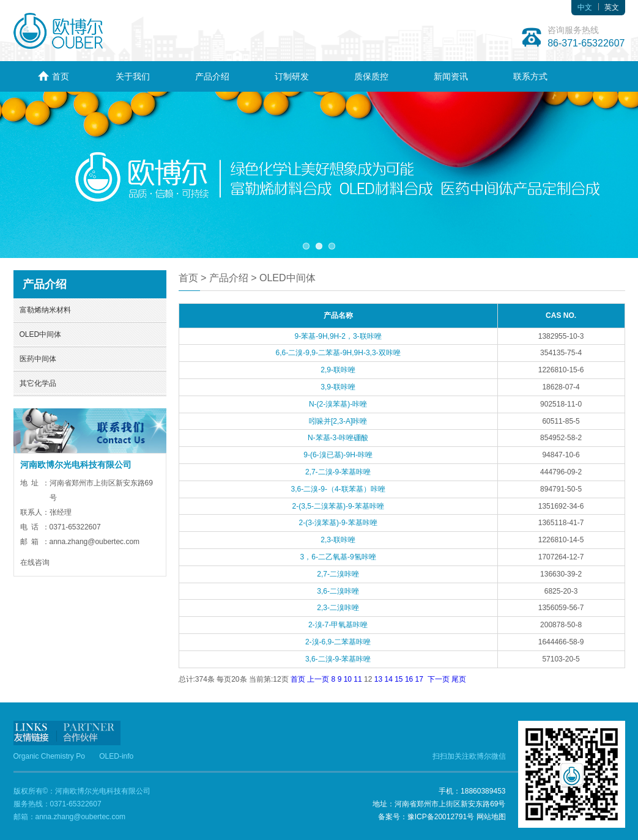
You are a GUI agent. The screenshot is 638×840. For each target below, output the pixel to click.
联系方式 (530, 76)
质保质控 (371, 76)
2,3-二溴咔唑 (338, 608)
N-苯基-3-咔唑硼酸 (338, 438)
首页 (53, 76)
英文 (612, 7)
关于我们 (133, 76)
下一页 (439, 679)
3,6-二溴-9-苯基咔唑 (338, 659)
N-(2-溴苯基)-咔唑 (338, 404)
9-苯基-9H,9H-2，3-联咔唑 (338, 336)
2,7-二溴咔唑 (338, 574)
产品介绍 (212, 76)
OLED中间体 (41, 334)
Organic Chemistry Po (49, 756)
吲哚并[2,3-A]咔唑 (338, 421)
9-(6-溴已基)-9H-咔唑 (338, 455)
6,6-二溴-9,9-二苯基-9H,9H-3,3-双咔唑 (338, 353)
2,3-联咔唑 (338, 540)
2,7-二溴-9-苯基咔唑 (338, 472)
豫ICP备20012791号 (441, 817)
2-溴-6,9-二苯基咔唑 (338, 642)
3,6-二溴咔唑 (338, 591)
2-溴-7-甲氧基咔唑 (338, 625)
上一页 (318, 679)
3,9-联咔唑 (338, 387)
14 (388, 679)
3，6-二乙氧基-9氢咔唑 (338, 557)
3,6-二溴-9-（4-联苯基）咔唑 (338, 489)
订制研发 (292, 76)
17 (419, 679)
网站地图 (491, 817)
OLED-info (116, 756)
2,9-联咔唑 (338, 370)
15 (399, 679)
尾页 (459, 679)
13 (378, 679)
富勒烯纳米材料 (45, 310)
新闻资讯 (451, 76)
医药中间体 (38, 359)
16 (409, 679)
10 (348, 679)
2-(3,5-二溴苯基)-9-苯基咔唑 (338, 506)
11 (358, 679)
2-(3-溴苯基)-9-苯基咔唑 (338, 523)
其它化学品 (38, 383)
